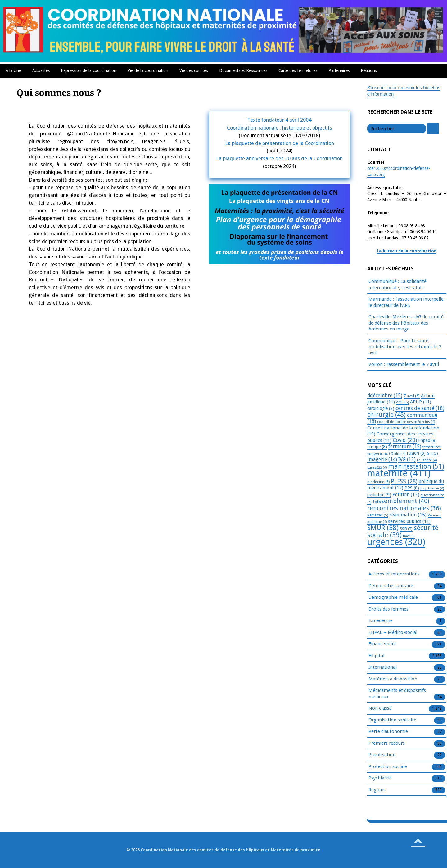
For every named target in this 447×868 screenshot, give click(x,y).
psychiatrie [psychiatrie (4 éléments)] (432, 488)
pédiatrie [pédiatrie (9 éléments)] (379, 495)
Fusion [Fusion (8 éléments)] (416, 453)
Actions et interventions (394, 574)
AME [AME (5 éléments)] (402, 402)
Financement (382, 644)
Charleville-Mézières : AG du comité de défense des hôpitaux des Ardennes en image (406, 323)
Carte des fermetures (298, 70)
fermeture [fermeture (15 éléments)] (405, 446)
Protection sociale (388, 767)
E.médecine (381, 621)
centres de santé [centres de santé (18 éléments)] (420, 408)
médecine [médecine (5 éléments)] (378, 482)
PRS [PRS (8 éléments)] (412, 488)
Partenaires (339, 70)
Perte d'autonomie (388, 732)
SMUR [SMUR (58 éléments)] (383, 528)
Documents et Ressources (243, 70)
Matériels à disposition (393, 679)
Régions (377, 790)
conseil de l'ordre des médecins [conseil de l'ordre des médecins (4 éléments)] (406, 422)
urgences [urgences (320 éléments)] (396, 542)
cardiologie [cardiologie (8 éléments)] (381, 408)
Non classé (380, 708)
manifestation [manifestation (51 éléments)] (416, 466)
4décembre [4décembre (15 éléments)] (385, 395)
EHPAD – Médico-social (393, 633)
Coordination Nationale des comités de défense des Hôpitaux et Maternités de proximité (230, 850)
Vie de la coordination (148, 70)
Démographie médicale (393, 598)
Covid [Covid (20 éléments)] (405, 440)
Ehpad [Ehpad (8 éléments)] (427, 440)
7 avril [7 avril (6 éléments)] (412, 396)
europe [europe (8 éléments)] (377, 447)
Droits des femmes (388, 609)
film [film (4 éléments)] (400, 453)
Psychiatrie (380, 778)
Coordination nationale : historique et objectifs (280, 128)
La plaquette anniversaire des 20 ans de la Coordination (279, 159)
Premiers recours (387, 743)
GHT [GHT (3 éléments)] (432, 454)
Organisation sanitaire (392, 720)
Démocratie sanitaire (391, 586)
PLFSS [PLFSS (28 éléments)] (404, 481)
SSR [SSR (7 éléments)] (406, 529)
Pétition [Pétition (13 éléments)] (406, 495)
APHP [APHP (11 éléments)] (421, 402)
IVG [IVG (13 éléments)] (407, 459)
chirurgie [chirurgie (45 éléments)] (386, 415)
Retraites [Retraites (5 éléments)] (378, 515)
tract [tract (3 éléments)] (409, 536)
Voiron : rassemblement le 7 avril (404, 364)
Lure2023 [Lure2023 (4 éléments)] (377, 467)
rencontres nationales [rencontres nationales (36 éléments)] (404, 508)
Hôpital (376, 656)
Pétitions (369, 70)
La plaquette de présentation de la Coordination (280, 143)
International (383, 667)
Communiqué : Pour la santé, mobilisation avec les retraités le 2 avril (405, 347)
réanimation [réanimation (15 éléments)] (408, 515)
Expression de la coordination (89, 70)
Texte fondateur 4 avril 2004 (279, 120)
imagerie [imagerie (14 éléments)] (382, 459)
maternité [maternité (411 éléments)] (399, 473)
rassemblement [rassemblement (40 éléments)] (401, 501)
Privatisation (382, 755)
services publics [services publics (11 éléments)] (409, 521)
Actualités (41, 70)
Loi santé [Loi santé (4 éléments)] (427, 460)
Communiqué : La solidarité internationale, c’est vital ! (397, 284)
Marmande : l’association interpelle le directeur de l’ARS (406, 302)
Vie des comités (194, 70)
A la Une (13, 70)
